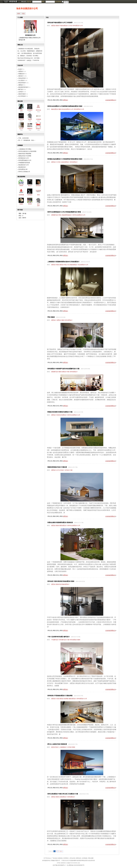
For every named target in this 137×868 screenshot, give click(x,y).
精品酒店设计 (22, 167)
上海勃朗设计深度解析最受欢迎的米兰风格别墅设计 (63, 262)
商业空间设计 (22, 83)
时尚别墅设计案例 (75, 640)
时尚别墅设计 (69, 320)
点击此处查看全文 (110, 100)
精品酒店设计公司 (24, 165)
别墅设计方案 (55, 415)
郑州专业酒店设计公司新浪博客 (27, 151)
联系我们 (66, 858)
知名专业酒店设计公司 (27, 8)
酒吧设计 (21, 85)
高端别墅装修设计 (67, 215)
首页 (19, 14)
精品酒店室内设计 (24, 87)
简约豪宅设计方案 (64, 640)
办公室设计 (22, 80)
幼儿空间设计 (22, 96)
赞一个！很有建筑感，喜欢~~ (27, 140)
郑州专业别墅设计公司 (79, 215)
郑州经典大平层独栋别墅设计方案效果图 (60, 696)
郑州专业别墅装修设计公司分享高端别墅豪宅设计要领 (64, 212)
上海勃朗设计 (63, 747)
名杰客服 (21, 195)
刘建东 (21, 204)
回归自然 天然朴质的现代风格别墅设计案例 (61, 581)
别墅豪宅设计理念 (56, 215)
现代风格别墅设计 (64, 584)
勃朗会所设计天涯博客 (25, 156)
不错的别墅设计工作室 (66, 26)
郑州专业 (38, 110)
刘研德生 (30, 195)
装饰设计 (38, 186)
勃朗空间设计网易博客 (25, 154)
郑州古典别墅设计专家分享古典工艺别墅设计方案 (63, 794)
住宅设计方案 (69, 470)
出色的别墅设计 (65, 162)
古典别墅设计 (63, 797)
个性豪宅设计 (55, 640)
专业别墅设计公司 (83, 265)
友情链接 (85, 858)
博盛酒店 (30, 129)
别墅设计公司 (55, 470)
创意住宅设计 (55, 747)
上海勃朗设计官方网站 (25, 149)
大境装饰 (38, 119)
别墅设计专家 (66, 372)
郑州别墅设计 (74, 162)
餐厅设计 (21, 89)
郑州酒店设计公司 (24, 158)
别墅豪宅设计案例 (56, 372)
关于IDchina (47, 858)
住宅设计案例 (71, 747)
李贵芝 (30, 204)
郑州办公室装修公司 (24, 172)
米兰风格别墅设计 (72, 265)
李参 (21, 110)
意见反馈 (72, 858)
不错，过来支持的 (24, 138)
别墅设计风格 (55, 265)
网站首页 (24, 2)
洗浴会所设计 (22, 78)
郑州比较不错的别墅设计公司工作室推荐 (60, 23)
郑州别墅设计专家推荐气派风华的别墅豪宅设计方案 (63, 369)
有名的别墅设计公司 (68, 109)
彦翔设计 (38, 129)
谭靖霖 (30, 119)
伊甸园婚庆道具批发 (24, 163)
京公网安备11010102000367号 (75, 865)
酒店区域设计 (22, 94)
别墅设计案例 (55, 26)
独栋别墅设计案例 (56, 109)
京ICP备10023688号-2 (59, 865)
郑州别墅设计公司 (78, 26)
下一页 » (60, 851)
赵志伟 (21, 129)
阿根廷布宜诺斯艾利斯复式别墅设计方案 (60, 412)
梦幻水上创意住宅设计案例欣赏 (57, 744)
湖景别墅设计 (63, 526)
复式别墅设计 (63, 415)
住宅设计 (62, 470)
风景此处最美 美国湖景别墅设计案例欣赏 (60, 522)
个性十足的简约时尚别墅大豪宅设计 (59, 637)
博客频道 (10, 2)
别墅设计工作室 (56, 162)
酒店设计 (21, 76)
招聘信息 (78, 858)
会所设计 (21, 92)
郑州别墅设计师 (23, 169)
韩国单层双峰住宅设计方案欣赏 (57, 467)
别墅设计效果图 (64, 699)
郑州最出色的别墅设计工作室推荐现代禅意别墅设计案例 (65, 159)
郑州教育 (30, 110)
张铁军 (21, 186)
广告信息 (54, 858)
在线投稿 (60, 858)
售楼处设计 (22, 74)
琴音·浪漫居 (51, 317)
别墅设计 (21, 71)
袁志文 (30, 186)
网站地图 (91, 858)
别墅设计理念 (63, 265)
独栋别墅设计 (72, 699)
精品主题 (21, 119)
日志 (23, 14)
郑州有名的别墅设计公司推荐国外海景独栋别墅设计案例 (65, 106)
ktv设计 (20, 69)
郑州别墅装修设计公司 (25, 160)
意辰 (38, 195)
